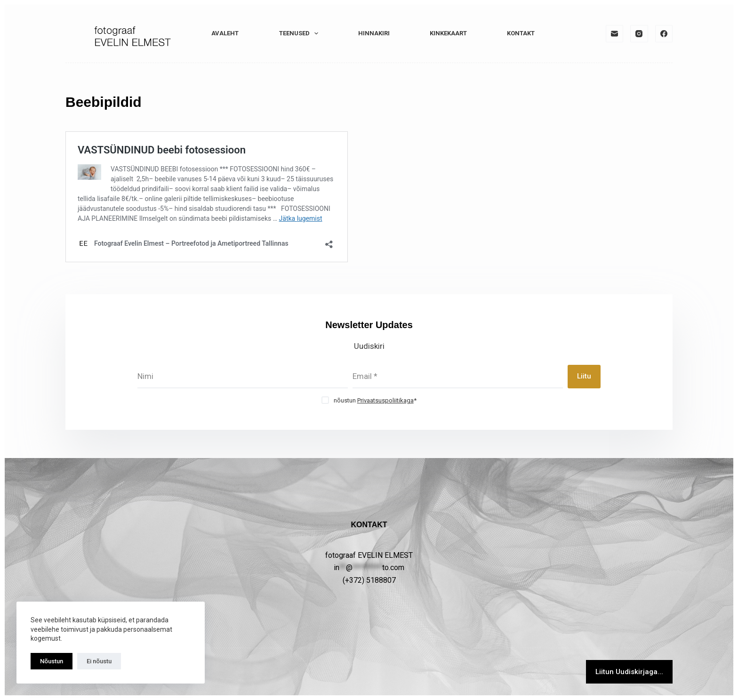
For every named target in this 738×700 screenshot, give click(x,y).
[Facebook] (664, 34)
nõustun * (375, 400)
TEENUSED (301, 33)
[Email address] (458, 377)
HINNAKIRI (374, 33)
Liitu (584, 376)
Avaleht (225, 33)
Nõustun (52, 661)
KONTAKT (521, 33)
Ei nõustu (99, 661)
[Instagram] (639, 34)
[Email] (615, 34)
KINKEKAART (448, 33)
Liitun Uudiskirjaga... (629, 672)
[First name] (243, 377)
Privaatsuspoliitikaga (385, 400)
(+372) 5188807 (369, 580)
